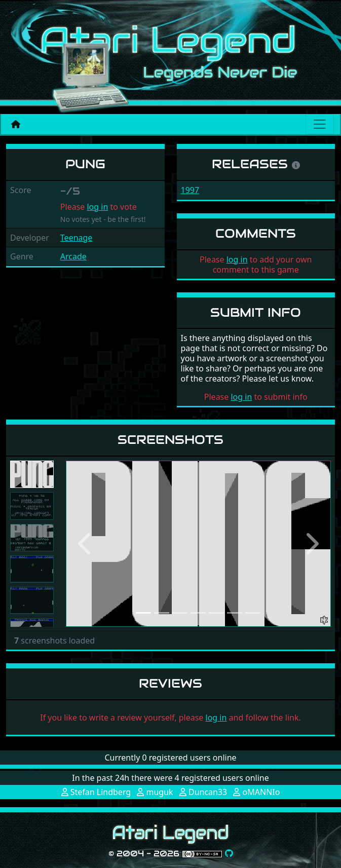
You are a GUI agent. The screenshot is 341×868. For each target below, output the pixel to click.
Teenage (77, 238)
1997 (190, 190)
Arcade (73, 256)
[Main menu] (320, 124)
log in (97, 207)
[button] (86, 544)
